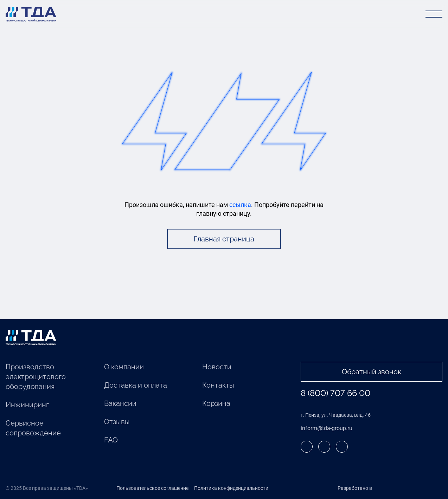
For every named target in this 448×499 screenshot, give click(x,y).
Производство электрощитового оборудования (36, 377)
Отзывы (117, 422)
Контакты (218, 385)
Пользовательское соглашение (152, 488)
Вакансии (120, 403)
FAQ (111, 440)
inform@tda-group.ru (327, 428)
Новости (217, 367)
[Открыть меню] (434, 14)
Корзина (216, 403)
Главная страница (224, 239)
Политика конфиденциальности (231, 488)
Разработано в (369, 488)
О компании (124, 367)
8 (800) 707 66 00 (335, 393)
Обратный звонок (372, 372)
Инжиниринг (27, 405)
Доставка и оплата (136, 385)
